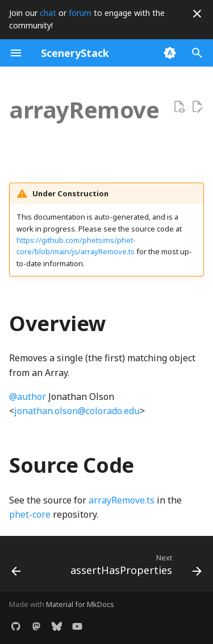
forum (80, 13)
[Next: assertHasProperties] (135, 567)
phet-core (30, 514)
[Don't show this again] (197, 14)
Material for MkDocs (80, 604)
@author (28, 397)
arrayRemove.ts (122, 500)
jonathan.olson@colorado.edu (77, 411)
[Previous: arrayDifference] (16, 567)
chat (48, 13)
